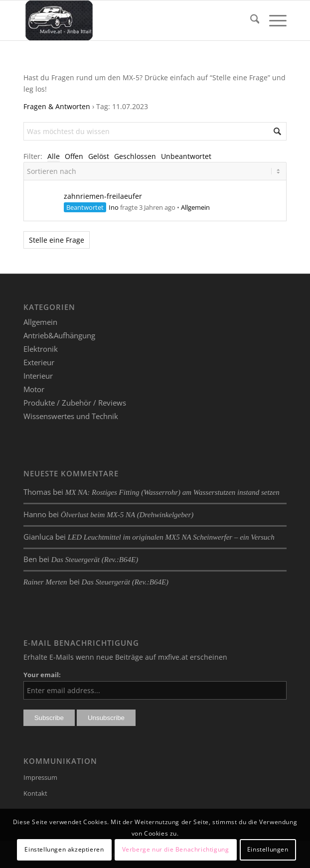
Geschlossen (135, 156)
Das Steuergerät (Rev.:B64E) (95, 560)
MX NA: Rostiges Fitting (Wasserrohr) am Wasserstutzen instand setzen (172, 492)
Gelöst (99, 156)
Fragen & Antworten (57, 106)
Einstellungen (268, 849)
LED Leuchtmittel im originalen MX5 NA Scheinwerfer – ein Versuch (171, 537)
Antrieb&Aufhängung (59, 335)
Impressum (40, 777)
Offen (74, 156)
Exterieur (39, 362)
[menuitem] (250, 20)
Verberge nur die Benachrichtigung (176, 849)
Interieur (38, 376)
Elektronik (41, 349)
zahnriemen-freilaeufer (103, 196)
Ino (114, 207)
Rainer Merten (45, 582)
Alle (54, 156)
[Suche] (250, 20)
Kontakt (35, 793)
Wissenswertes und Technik (71, 416)
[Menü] (273, 20)
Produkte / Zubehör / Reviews (75, 403)
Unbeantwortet (186, 156)
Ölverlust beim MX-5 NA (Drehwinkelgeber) (127, 515)
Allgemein (195, 207)
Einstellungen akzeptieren (64, 849)
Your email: (42, 675)
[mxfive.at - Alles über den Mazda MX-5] (129, 20)
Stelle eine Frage (57, 240)
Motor (34, 389)
